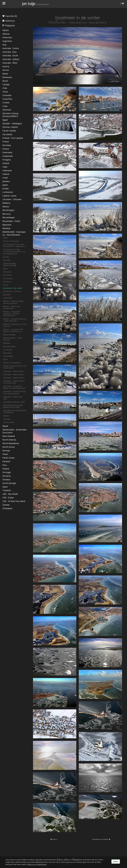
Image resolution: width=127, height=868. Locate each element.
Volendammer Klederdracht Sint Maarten (15, 411)
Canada (6, 84)
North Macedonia (11, 443)
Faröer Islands (9, 131)
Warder (6, 416)
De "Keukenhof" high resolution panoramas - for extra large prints (14, 251)
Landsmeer (8, 298)
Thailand (7, 490)
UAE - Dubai (8, 498)
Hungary (7, 160)
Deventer (7, 260)
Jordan (6, 189)
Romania (7, 476)
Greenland (7, 152)
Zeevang (7, 419)
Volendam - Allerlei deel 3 (14, 378)
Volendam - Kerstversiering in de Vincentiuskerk (14, 392)
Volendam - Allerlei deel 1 (14, 371)
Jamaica (6, 181)
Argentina (7, 41)
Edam (5, 269)
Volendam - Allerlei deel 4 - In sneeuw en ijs (14, 382)
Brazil (5, 81)
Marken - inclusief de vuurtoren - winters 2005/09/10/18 (12, 314)
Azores (6, 70)
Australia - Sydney (11, 59)
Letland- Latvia (9, 196)
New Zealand (9, 436)
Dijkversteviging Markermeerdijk (10, 264)
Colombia (7, 95)
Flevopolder (8, 278)
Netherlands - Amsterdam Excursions (15, 431)
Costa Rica (7, 99)
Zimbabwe (7, 508)
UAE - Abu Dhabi (10, 494)
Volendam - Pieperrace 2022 (13, 398)
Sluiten (116, 861)
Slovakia (6, 480)
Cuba (5, 106)
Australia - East (9, 52)
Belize (5, 74)
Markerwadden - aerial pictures (13, 339)
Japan (5, 185)
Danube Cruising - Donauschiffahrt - (11, 115)
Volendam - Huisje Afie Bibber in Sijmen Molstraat (14, 387)
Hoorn (6, 285)
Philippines (9, 26)
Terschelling (8, 356)
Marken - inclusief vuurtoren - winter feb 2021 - (15, 320)
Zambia (6, 505)
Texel (5, 359)
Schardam (7, 353)
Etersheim (7, 275)
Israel (5, 178)
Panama (6, 461)
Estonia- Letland (10, 127)
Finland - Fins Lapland (13, 138)
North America (9, 440)
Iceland (6, 163)
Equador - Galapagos (12, 123)
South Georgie (9, 483)
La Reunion (8, 192)
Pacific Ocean (9, 458)
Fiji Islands (7, 134)
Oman (5, 454)
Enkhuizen (7, 272)
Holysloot (7, 282)
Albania (6, 34)
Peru (5, 465)
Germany (7, 145)
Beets (6, 238)
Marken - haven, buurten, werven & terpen (13, 302)
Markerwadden (9, 335)
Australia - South (10, 55)
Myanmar (7, 225)
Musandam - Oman (11, 221)
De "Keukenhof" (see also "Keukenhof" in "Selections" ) (15, 245)
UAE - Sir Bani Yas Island (14, 501)
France (6, 142)
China (5, 92)
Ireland (6, 174)
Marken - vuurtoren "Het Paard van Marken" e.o (13, 330)
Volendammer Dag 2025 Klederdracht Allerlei (13, 406)
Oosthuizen (8, 350)
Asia (4, 45)
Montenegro (8, 210)
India (5, 167)
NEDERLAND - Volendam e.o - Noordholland (14, 233)
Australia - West (10, 63)
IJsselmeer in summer (12, 291)
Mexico (6, 207)
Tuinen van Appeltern (12, 363)
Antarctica (7, 37)
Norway (6, 451)
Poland (6, 469)
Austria (6, 66)
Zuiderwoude (9, 422)
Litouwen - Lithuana (12, 199)
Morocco (7, 214)
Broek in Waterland (11, 241)
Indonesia (7, 170)
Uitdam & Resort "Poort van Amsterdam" (15, 367)
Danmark (7, 110)
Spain (5, 487)
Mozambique (9, 217)
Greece (6, 149)
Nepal (5, 426)
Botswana (7, 77)
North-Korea (8, 447)
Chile (5, 88)
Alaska (6, 30)
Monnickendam (9, 346)
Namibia (6, 228)
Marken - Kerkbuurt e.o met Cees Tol (15, 325)
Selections (9, 21)
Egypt (5, 120)
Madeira (6, 203)
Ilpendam (7, 295)
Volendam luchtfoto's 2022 (14, 402)
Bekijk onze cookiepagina (37, 864)
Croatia (6, 103)
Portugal (7, 472)
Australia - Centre (11, 48)
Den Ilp (6, 257)
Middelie (7, 343)
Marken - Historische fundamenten (12, 307)
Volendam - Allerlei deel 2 (14, 374)
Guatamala (8, 156)
